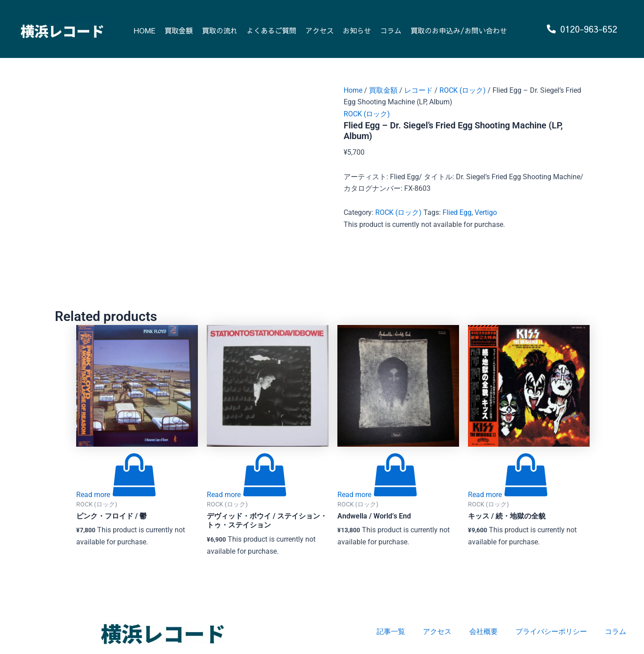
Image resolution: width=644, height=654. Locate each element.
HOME (145, 30)
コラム (391, 30)
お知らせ (357, 30)
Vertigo (486, 212)
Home (353, 90)
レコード (418, 90)
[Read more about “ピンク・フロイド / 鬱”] (116, 495)
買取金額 (179, 30)
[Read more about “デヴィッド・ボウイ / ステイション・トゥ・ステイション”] (247, 495)
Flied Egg (457, 212)
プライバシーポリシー (551, 631)
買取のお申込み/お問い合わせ (459, 30)
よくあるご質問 (271, 30)
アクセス (320, 30)
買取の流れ (220, 30)
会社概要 (484, 631)
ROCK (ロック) (463, 90)
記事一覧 (391, 631)
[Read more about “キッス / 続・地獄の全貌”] (508, 495)
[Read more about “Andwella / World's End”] (377, 495)
